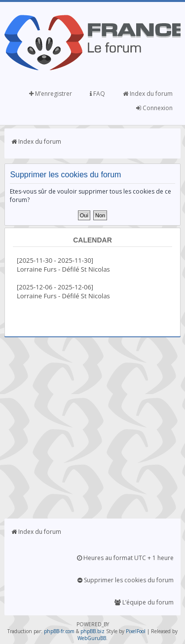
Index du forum (148, 94)
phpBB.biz (92, 631)
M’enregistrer (51, 94)
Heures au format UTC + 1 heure (125, 558)
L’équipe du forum (144, 602)
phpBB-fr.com (59, 631)
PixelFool (136, 631)
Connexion (154, 108)
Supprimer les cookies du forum (126, 580)
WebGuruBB (92, 638)
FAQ (97, 94)
